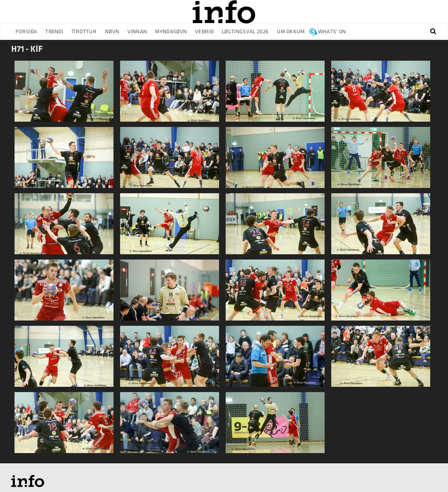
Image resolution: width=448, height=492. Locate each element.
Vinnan (137, 32)
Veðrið (204, 32)
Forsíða (26, 32)
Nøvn (112, 32)
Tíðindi (54, 32)
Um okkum (291, 32)
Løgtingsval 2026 (245, 32)
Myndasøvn (171, 32)
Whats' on (332, 32)
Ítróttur (84, 32)
